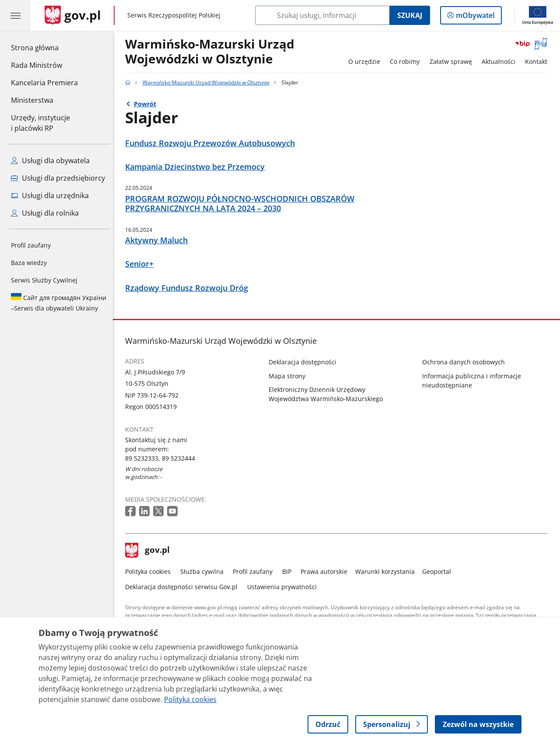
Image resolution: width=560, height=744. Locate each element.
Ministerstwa (32, 100)
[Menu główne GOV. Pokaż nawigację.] (15, 15)
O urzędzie (366, 61)
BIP (289, 571)
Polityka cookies (150, 571)
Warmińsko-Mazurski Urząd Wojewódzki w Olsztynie (212, 52)
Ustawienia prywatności (284, 587)
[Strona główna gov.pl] (73, 15)
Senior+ (142, 264)
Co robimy (407, 61)
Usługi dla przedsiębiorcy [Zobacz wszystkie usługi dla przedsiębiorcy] (58, 178)
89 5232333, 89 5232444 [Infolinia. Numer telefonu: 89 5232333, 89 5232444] (163, 458)
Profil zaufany (31, 245)
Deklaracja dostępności (305, 362)
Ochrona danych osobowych (466, 362)
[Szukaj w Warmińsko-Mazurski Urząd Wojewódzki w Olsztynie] (322, 15)
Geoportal (439, 571)
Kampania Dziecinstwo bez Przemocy (198, 167)
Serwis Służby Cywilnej (44, 280)
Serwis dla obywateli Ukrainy (59, 303)
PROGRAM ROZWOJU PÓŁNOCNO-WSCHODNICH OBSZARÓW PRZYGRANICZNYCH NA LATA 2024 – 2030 (242, 204)
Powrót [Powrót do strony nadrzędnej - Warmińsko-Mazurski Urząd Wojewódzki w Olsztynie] (147, 104)
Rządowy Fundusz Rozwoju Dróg (189, 288)
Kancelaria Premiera (44, 83)
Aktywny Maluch (159, 240)
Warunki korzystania (387, 571)
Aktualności (501, 61)
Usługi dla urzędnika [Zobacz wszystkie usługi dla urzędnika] (50, 196)
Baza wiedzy (29, 263)
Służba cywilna (204, 571)
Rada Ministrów (37, 65)
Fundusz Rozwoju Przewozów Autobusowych (213, 143)
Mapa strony (290, 376)
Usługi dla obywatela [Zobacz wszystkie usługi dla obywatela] (50, 161)
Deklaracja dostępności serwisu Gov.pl (184, 587)
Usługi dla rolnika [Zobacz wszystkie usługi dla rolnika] (45, 213)
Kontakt (539, 61)
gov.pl (150, 551)
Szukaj (410, 15)
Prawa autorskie (327, 571)
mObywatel (474, 17)
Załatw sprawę (453, 61)
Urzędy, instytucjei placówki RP (40, 123)
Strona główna (44, 47)
